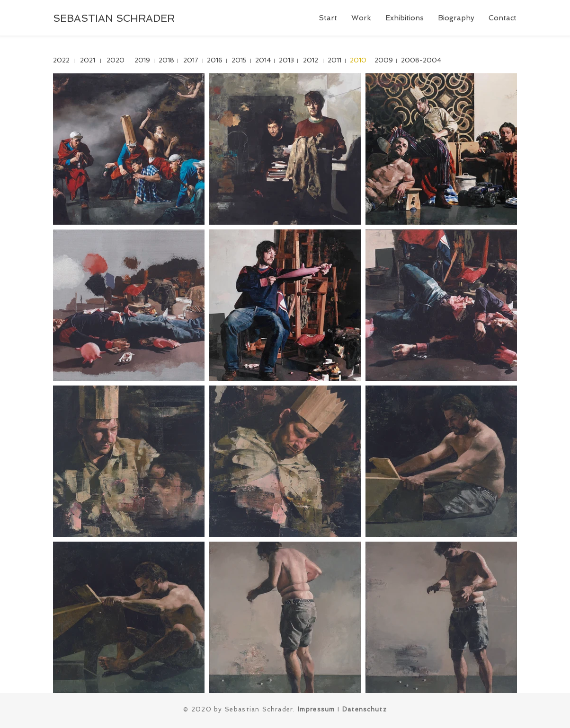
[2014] (263, 61)
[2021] (87, 61)
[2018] (166, 61)
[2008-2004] (421, 61)
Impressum (316, 709)
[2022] (61, 61)
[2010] (358, 61)
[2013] (286, 61)
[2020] (116, 61)
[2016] (215, 61)
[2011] (334, 61)
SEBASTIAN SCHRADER (114, 18)
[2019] (142, 61)
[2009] (384, 61)
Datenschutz (365, 709)
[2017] (191, 61)
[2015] (239, 61)
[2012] (310, 61)
